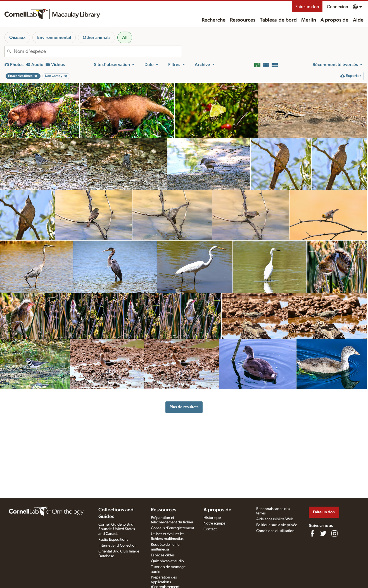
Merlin (309, 20)
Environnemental (54, 37)
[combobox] (98, 51)
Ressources (243, 20)
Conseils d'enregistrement (173, 528)
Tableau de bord (278, 20)
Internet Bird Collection (117, 545)
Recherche (214, 20)
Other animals (97, 37)
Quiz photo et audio (167, 561)
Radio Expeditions (113, 540)
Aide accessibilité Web (275, 519)
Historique (212, 518)
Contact (210, 529)
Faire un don (307, 7)
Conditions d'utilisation (275, 531)
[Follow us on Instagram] (334, 533)
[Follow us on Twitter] (323, 533)
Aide (358, 20)
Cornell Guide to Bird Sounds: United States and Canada (117, 529)
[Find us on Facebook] (312, 533)
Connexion (338, 7)
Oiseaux (17, 37)
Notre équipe (214, 523)
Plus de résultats (184, 407)
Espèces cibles (163, 555)
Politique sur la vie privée (277, 525)
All (125, 37)
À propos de (334, 20)
